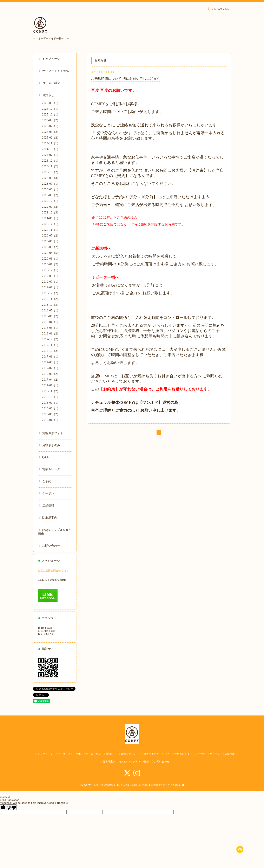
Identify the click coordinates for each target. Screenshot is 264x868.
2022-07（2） (51, 207)
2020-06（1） (51, 241)
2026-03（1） (51, 103)
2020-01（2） (51, 264)
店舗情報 (46, 506)
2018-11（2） (51, 299)
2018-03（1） (51, 328)
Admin (176, 785)
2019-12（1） (51, 270)
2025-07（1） (51, 126)
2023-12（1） (51, 161)
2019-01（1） (51, 287)
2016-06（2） (51, 414)
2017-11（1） (51, 345)
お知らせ (46, 95)
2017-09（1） (51, 357)
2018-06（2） (51, 316)
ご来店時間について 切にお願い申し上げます (126, 79)
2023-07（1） (51, 184)
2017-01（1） (51, 385)
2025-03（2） (51, 132)
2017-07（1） (51, 368)
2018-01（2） (51, 334)
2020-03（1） (51, 259)
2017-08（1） (51, 362)
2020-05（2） (51, 247)
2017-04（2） (51, 380)
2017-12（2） (51, 339)
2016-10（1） (51, 397)
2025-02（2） (51, 138)
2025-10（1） (51, 115)
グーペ (166, 785)
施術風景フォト (51, 433)
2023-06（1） (51, 189)
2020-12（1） (51, 224)
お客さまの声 (49, 445)
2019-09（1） (51, 276)
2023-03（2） (51, 195)
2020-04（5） (51, 253)
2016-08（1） (51, 408)
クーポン (46, 493)
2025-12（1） (51, 109)
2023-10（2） (51, 172)
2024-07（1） (51, 155)
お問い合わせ (49, 546)
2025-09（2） (51, 120)
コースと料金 (49, 83)
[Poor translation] (11, 807)
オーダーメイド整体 (54, 71)
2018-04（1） (51, 322)
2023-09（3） (51, 178)
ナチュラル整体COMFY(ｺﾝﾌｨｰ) (106, 785)
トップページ (49, 59)
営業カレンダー (51, 469)
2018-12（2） (51, 293)
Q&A (44, 457)
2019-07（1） (51, 282)
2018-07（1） (51, 310)
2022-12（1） (51, 201)
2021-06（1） (51, 218)
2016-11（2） (51, 391)
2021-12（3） (51, 213)
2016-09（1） (51, 403)
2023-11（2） (51, 166)
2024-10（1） (51, 149)
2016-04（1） (51, 420)
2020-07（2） (51, 236)
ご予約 (45, 481)
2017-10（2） (51, 351)
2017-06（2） (51, 374)
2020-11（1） (51, 230)
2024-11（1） (51, 143)
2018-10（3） (51, 305)
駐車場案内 (48, 518)
